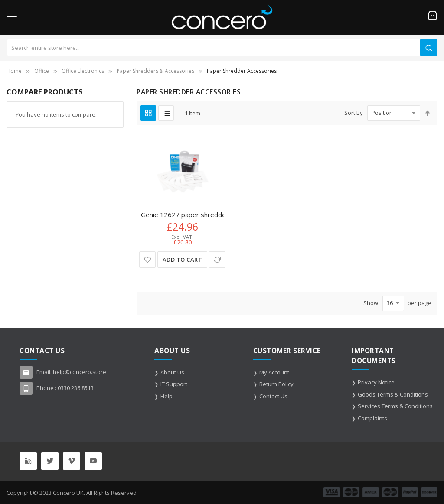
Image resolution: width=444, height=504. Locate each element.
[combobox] (222, 48)
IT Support (174, 384)
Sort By (354, 113)
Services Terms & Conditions (395, 406)
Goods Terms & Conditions (393, 394)
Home (14, 71)
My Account (274, 372)
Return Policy (276, 384)
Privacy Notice (376, 382)
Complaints (372, 418)
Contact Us (273, 396)
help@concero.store (80, 372)
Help (166, 396)
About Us (172, 372)
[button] (148, 260)
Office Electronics (83, 71)
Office (42, 71)
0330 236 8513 (76, 388)
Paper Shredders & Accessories (155, 71)
